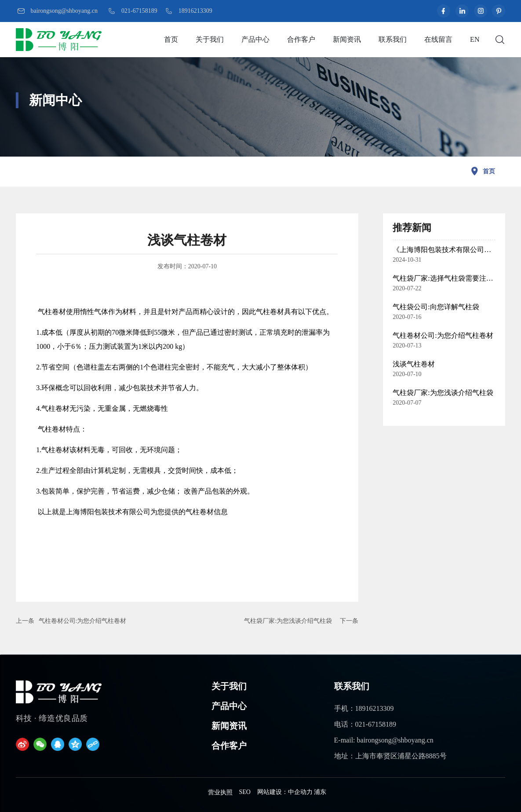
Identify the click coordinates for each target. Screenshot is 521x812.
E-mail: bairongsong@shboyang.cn (384, 740)
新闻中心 (55, 100)
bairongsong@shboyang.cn (64, 11)
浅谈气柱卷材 (414, 364)
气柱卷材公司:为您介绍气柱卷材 (83, 621)
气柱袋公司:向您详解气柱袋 (436, 307)
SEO (245, 792)
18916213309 (195, 11)
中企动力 (300, 792)
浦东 (320, 792)
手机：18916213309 (364, 708)
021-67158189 (139, 11)
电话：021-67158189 (365, 724)
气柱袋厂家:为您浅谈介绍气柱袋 (288, 621)
